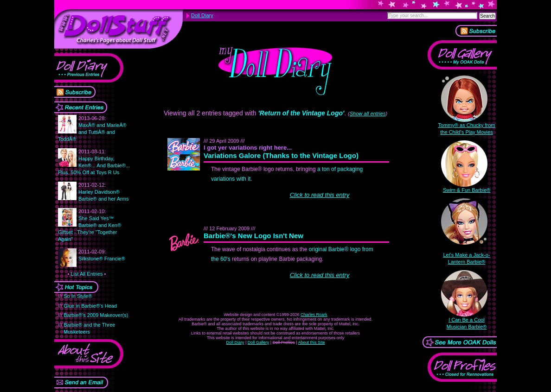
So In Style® (78, 296)
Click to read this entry (320, 195)
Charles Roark (314, 315)
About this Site (312, 342)
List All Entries (86, 274)
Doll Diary (235, 342)
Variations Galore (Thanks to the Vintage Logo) (286, 155)
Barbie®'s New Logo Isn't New (258, 236)
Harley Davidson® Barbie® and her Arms (103, 192)
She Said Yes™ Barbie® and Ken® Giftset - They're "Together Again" (90, 225)
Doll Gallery (259, 342)
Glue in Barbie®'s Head (90, 306)
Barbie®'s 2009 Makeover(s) (96, 315)
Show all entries (368, 114)
